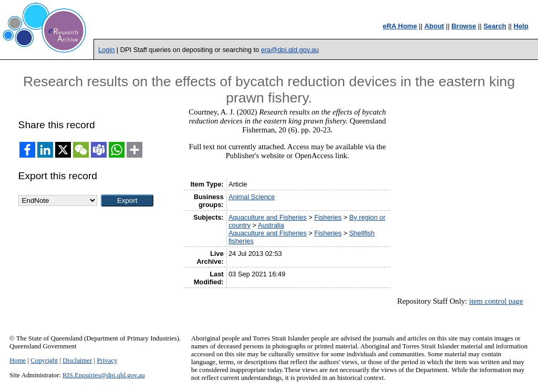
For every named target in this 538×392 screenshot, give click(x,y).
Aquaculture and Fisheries (268, 217)
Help (521, 26)
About (434, 26)
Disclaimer (77, 360)
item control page (496, 301)
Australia (271, 225)
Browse (464, 26)
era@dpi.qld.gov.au (290, 50)
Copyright (44, 360)
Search (495, 26)
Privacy (107, 360)
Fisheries (328, 217)
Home (18, 360)
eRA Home (400, 26)
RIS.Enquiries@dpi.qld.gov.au (104, 375)
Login (106, 50)
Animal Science (252, 197)
